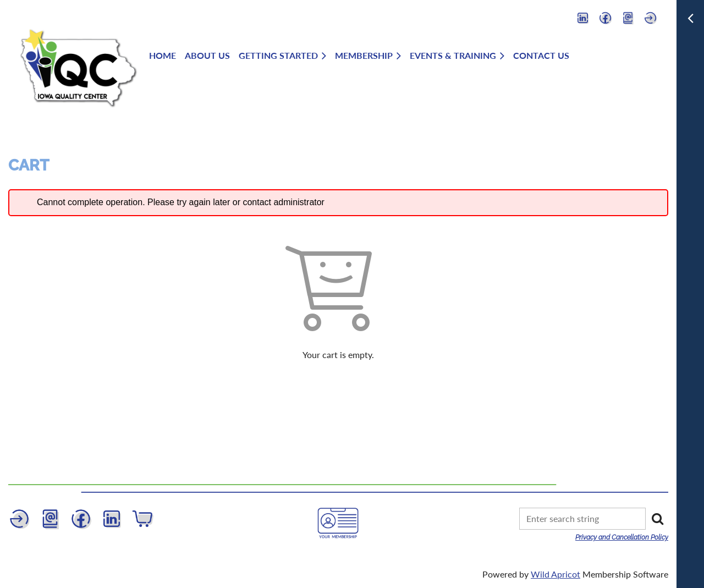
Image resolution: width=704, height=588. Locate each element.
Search (657, 519)
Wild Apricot (555, 574)
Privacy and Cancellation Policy (622, 537)
